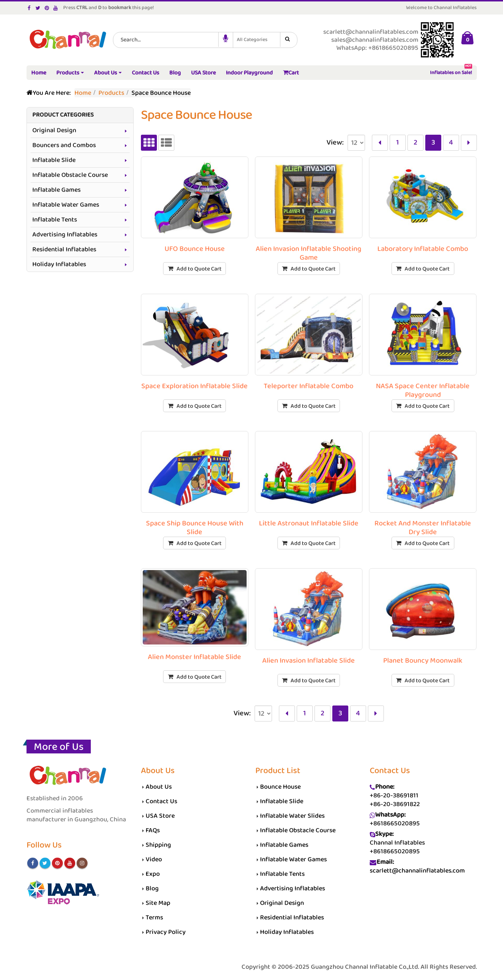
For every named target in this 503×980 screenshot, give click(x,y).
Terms (154, 918)
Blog (175, 73)
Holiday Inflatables (59, 264)
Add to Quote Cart (199, 269)
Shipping (158, 845)
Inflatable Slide (54, 160)
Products (68, 73)
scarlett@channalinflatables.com (417, 871)
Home (39, 73)
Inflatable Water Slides (292, 816)
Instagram (82, 863)
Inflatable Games (56, 190)
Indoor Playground (249, 73)
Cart (291, 73)
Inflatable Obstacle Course (70, 175)
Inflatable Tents (55, 220)
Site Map (158, 903)
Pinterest (57, 863)
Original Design (54, 130)
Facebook (33, 863)
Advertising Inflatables (65, 235)
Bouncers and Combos (64, 145)
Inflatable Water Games (66, 205)
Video (154, 859)
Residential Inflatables (64, 249)
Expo (153, 874)
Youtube (70, 863)
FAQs (153, 830)
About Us (106, 73)
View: (335, 143)
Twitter (45, 863)
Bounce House (280, 787)
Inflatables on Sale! (451, 71)
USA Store (203, 73)
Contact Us (145, 73)
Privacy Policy (166, 932)
